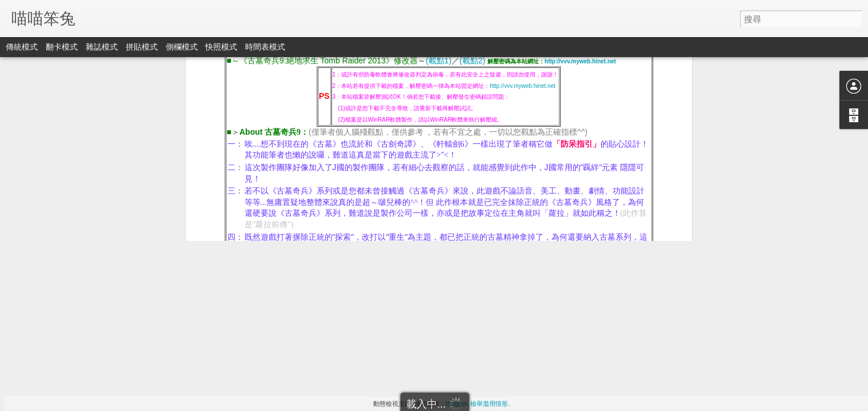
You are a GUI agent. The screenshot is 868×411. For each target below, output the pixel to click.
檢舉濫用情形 (489, 404)
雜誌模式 (102, 47)
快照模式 (221, 47)
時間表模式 (265, 47)
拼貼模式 (142, 47)
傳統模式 (22, 47)
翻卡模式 (62, 47)
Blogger (456, 404)
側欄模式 (182, 47)
